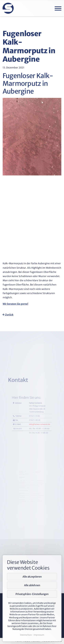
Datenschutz (26, 635)
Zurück (8, 314)
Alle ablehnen (32, 585)
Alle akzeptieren (32, 577)
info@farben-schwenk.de (36, 457)
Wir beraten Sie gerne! (16, 302)
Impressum (39, 635)
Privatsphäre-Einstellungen (32, 594)
